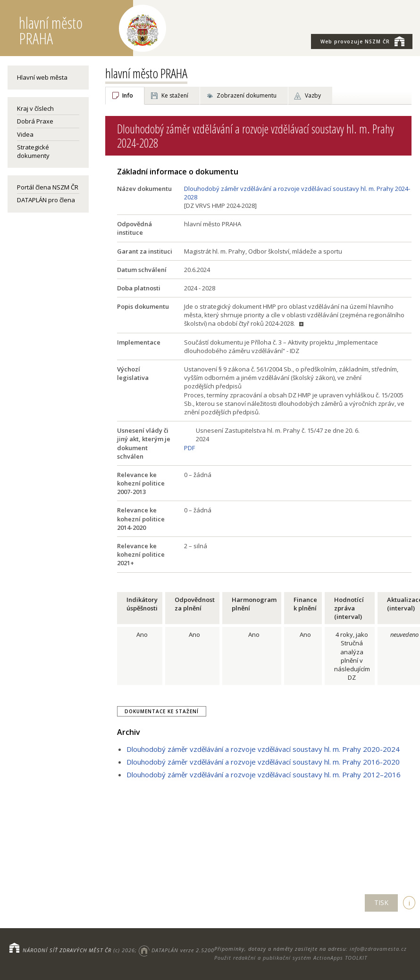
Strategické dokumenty (33, 151)
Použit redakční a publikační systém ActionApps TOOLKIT (291, 958)
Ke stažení (175, 95)
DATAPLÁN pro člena (46, 200)
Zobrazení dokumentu (247, 95)
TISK (381, 902)
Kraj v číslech (35, 108)
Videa (25, 134)
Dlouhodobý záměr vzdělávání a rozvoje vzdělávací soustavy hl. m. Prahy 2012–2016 (264, 774)
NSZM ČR (362, 41)
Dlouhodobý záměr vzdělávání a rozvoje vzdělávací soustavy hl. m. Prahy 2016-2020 (263, 762)
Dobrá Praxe (35, 121)
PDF (189, 448)
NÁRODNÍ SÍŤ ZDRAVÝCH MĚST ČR (67, 950)
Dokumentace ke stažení (162, 711)
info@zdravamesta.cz (378, 949)
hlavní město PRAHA (146, 73)
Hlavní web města (42, 77)
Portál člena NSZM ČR (48, 187)
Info (128, 95)
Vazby (313, 95)
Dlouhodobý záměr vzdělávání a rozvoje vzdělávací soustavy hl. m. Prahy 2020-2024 (263, 749)
